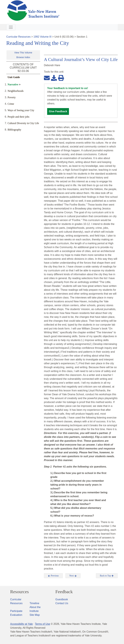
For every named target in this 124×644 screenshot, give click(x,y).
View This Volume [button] (23, 53)
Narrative (13, 84)
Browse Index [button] (23, 57)
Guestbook (62, 599)
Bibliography (14, 130)
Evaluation (16, 615)
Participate (16, 611)
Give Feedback (58, 111)
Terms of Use (42, 624)
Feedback (64, 592)
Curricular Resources (18, 37)
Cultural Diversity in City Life (23, 123)
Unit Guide (14, 77)
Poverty (12, 97)
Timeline (34, 603)
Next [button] (73, 576)
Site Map (35, 615)
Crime (11, 104)
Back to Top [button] (107, 576)
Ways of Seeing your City (21, 110)
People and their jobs (18, 117)
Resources (19, 592)
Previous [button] (53, 576)
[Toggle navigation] (11, 27)
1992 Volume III (43, 37)
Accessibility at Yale (21, 624)
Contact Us (62, 603)
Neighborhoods (16, 91)
